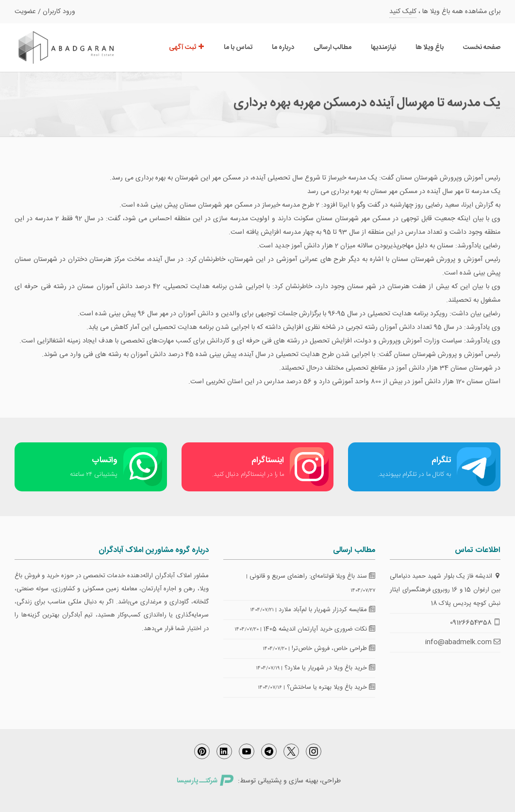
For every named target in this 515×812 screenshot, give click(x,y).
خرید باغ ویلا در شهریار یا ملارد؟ (330, 668)
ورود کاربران (59, 12)
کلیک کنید (403, 12)
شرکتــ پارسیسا (205, 781)
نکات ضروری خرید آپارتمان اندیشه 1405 (319, 629)
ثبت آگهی (187, 48)
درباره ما (283, 48)
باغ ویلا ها (430, 48)
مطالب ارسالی (332, 48)
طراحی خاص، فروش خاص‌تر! (333, 649)
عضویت (25, 12)
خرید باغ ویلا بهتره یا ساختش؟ (331, 687)
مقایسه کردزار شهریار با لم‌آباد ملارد (327, 610)
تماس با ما (238, 48)
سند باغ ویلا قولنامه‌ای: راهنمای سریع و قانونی (312, 576)
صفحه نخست (482, 48)
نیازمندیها (383, 48)
